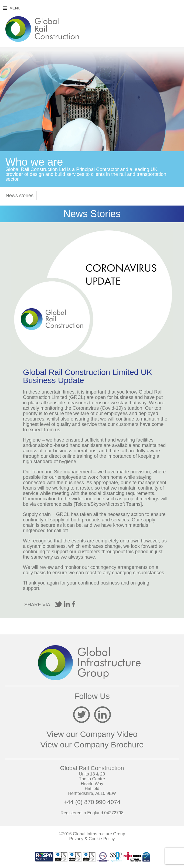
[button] (15, 8)
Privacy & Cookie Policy (92, 839)
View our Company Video (92, 734)
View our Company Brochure (92, 745)
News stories (20, 196)
